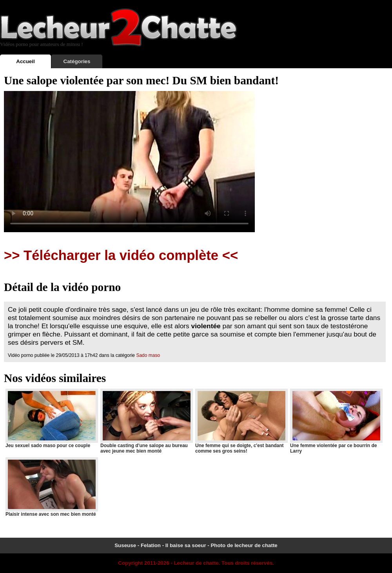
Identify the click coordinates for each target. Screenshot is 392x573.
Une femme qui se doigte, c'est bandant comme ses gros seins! (241, 421)
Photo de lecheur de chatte (244, 545)
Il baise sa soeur (186, 545)
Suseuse (125, 545)
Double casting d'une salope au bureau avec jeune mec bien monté (146, 421)
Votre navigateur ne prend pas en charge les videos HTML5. (129, 162)
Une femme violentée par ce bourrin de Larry (336, 421)
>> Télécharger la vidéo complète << (121, 255)
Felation (151, 545)
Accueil (25, 61)
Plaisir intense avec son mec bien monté (51, 487)
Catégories (77, 61)
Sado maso (148, 355)
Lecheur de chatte (196, 563)
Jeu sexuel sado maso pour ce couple (51, 418)
